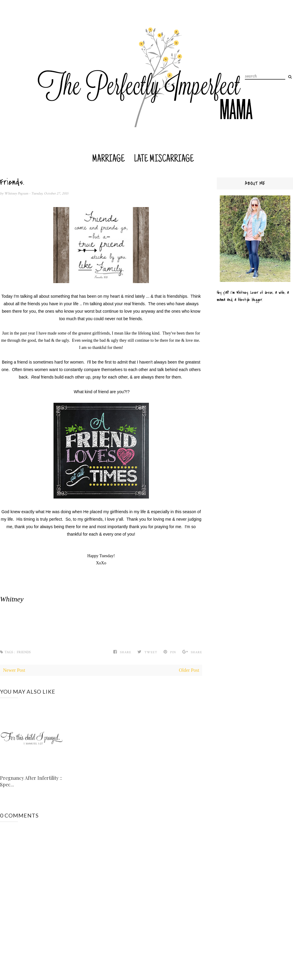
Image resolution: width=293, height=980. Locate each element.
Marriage (108, 159)
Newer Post (14, 670)
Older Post (189, 670)
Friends (24, 652)
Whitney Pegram (17, 193)
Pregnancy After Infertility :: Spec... (31, 781)
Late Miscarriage (164, 159)
